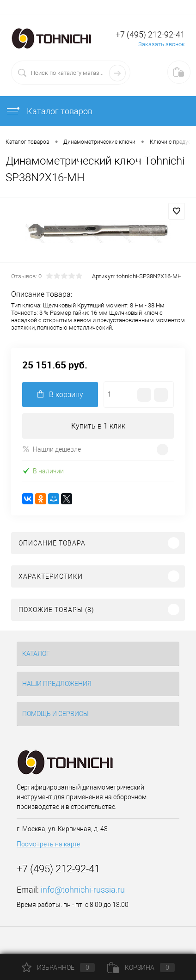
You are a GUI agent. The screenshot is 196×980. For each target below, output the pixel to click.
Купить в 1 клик (98, 426)
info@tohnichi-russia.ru (83, 890)
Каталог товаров (49, 111)
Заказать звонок (162, 44)
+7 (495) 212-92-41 (150, 34)
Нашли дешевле (52, 449)
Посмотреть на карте (48, 844)
